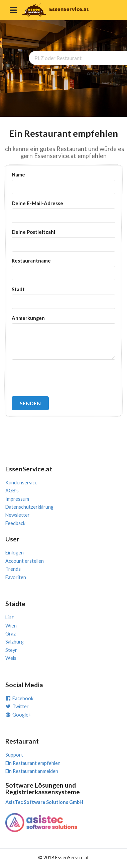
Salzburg (15, 642)
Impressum (17, 499)
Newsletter (18, 515)
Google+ (18, 715)
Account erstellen (25, 561)
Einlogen (15, 553)
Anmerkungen (28, 318)
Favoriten (16, 577)
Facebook (19, 698)
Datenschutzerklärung (29, 507)
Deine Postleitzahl (33, 232)
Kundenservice (21, 483)
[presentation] (62, 378)
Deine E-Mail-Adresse (37, 203)
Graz (11, 634)
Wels (11, 658)
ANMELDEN (101, 73)
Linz (10, 617)
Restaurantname (31, 261)
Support (14, 755)
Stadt (18, 289)
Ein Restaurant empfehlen (33, 763)
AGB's (12, 491)
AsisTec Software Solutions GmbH (44, 802)
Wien (11, 626)
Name (18, 174)
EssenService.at (69, 10)
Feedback (15, 523)
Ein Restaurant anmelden (32, 771)
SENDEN (30, 403)
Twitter (17, 706)
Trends (13, 569)
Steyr (11, 650)
